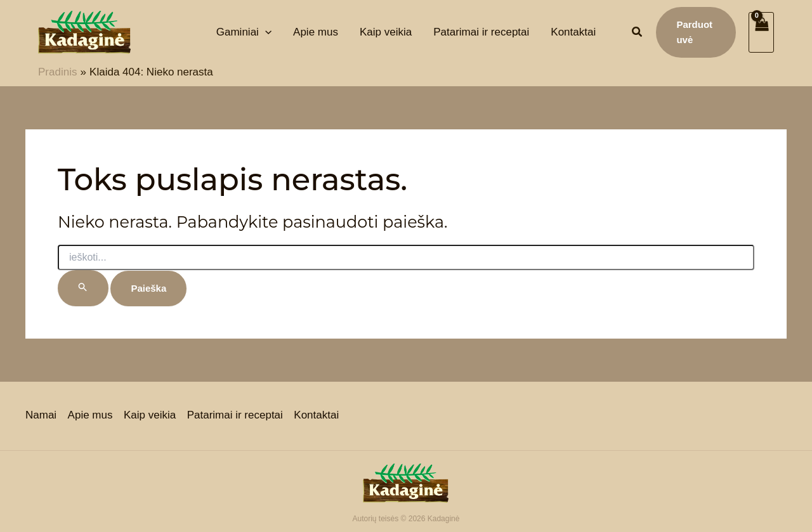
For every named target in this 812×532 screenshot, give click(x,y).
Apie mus (90, 416)
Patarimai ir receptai (234, 416)
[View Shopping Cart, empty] (761, 32)
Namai (41, 416)
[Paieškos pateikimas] (83, 288)
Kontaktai (315, 416)
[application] (265, 32)
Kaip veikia (149, 416)
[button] (638, 34)
